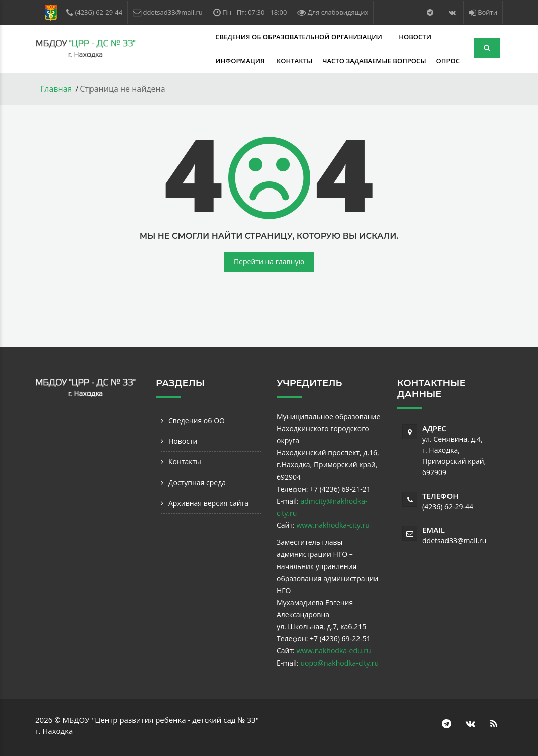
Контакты (174, 61)
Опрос (327, 61)
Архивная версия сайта (208, 503)
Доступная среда (197, 482)
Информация (408, 37)
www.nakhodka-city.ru (333, 525)
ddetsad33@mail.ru (454, 541)
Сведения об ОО (197, 420)
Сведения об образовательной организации (240, 37)
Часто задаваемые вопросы (253, 61)
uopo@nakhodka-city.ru (339, 663)
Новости (356, 37)
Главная (56, 89)
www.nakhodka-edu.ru (333, 651)
